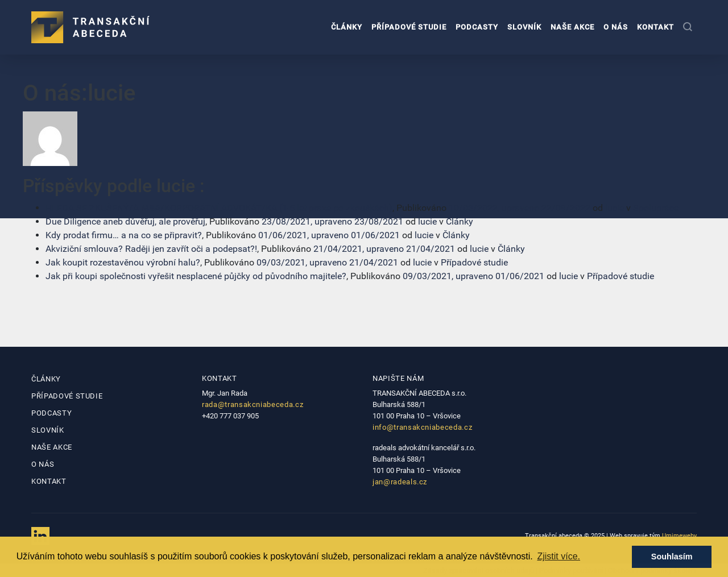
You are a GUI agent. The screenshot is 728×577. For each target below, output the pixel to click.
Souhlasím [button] (672, 557)
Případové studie (409, 27)
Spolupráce (656, 208)
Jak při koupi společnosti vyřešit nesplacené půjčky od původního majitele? (196, 276)
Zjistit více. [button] (559, 556)
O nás (616, 27)
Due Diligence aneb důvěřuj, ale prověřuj (125, 221)
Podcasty (477, 27)
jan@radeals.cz (400, 482)
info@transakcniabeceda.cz (422, 427)
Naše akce (572, 27)
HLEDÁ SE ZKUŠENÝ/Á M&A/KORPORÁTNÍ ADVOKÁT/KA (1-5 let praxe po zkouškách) (219, 208)
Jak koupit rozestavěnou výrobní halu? (123, 262)
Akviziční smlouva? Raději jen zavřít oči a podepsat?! (151, 249)
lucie (615, 208)
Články (347, 27)
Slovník (524, 27)
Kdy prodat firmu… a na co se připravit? (124, 235)
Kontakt (655, 27)
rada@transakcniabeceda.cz (253, 404)
